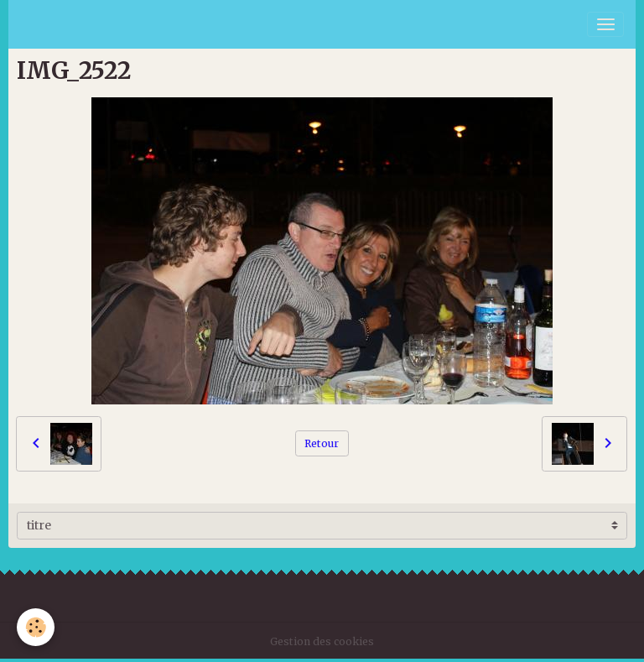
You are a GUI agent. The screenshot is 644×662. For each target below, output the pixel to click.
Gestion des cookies (322, 641)
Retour (322, 443)
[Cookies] (36, 627)
